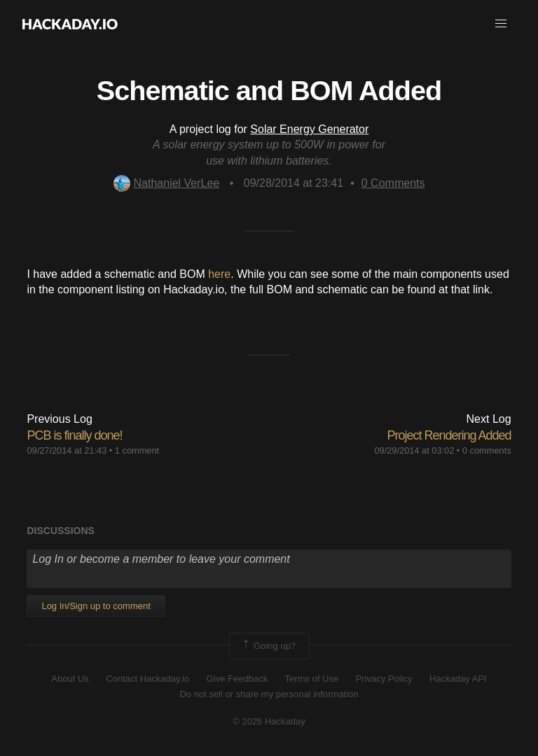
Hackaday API (458, 679)
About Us (70, 679)
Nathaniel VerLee (167, 183)
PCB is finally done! (74, 435)
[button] (501, 24)
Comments (393, 183)
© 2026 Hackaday (269, 721)
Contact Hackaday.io (147, 679)
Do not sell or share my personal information (269, 694)
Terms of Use (312, 679)
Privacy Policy (384, 679)
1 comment (137, 450)
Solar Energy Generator (309, 129)
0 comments (487, 450)
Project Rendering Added (449, 435)
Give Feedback (237, 679)
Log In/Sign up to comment (96, 606)
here (219, 274)
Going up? (268, 646)
